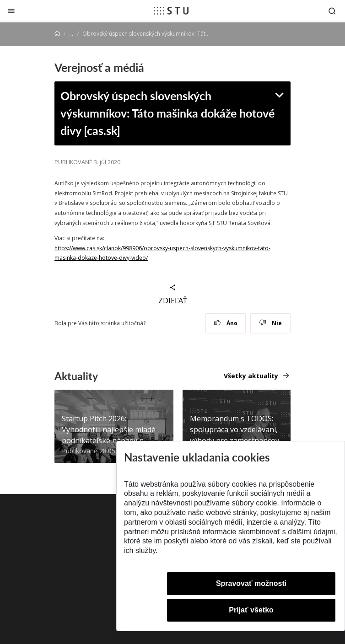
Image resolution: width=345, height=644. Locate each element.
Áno (226, 323)
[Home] (57, 34)
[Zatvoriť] (11, 11)
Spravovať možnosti (251, 583)
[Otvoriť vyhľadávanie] (332, 11)
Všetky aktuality (251, 376)
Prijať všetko (251, 610)
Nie (271, 323)
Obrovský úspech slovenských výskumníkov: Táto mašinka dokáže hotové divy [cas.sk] (167, 113)
